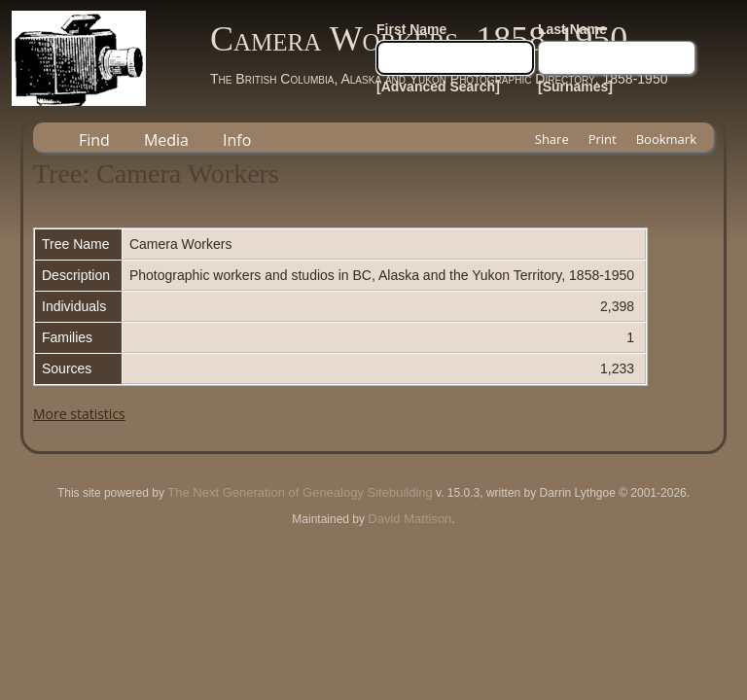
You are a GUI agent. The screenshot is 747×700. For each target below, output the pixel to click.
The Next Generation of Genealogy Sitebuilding (300, 492)
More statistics (79, 414)
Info (237, 140)
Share (552, 139)
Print (603, 139)
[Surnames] (575, 87)
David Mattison (409, 519)
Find (94, 140)
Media (166, 140)
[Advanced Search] (438, 87)
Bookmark (666, 139)
